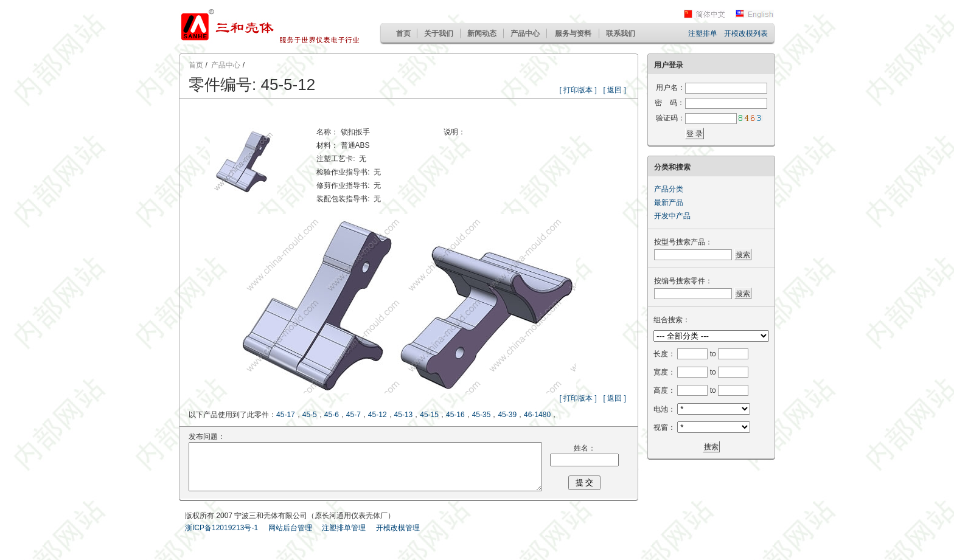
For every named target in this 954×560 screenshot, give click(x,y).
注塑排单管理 (344, 537)
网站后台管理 (290, 537)
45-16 (455, 415)
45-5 (310, 415)
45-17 (286, 415)
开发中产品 (672, 216)
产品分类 (669, 189)
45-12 (378, 415)
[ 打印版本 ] (584, 90)
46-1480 (537, 415)
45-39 (508, 415)
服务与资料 (573, 33)
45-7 (353, 415)
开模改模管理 (398, 537)
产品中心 (525, 33)
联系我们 (621, 33)
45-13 (404, 415)
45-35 (482, 415)
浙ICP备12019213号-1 (221, 537)
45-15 (429, 415)
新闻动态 (482, 33)
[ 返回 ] (621, 90)
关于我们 (439, 33)
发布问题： (198, 437)
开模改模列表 (746, 33)
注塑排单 (703, 33)
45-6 (332, 415)
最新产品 (669, 202)
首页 (403, 33)
